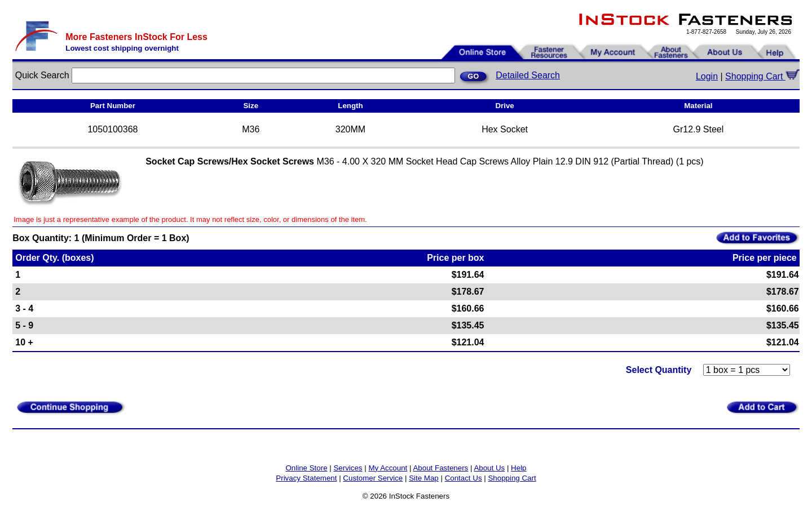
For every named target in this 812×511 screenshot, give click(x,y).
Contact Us (464, 478)
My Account (388, 468)
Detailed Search (528, 75)
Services (348, 468)
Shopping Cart (762, 76)
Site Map (424, 478)
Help (518, 468)
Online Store (306, 468)
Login (707, 76)
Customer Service (373, 478)
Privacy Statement (306, 478)
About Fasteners (440, 468)
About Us (489, 468)
